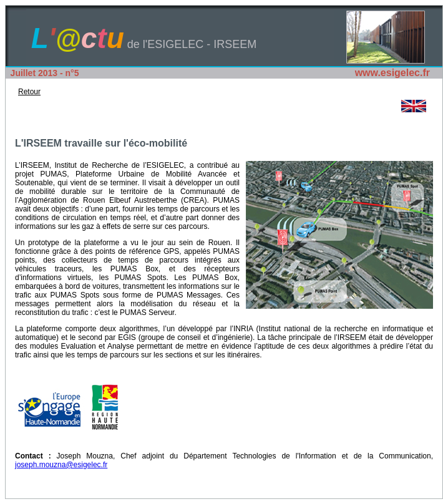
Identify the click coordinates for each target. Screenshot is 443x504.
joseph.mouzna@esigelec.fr (61, 465)
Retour (29, 92)
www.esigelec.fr (392, 73)
